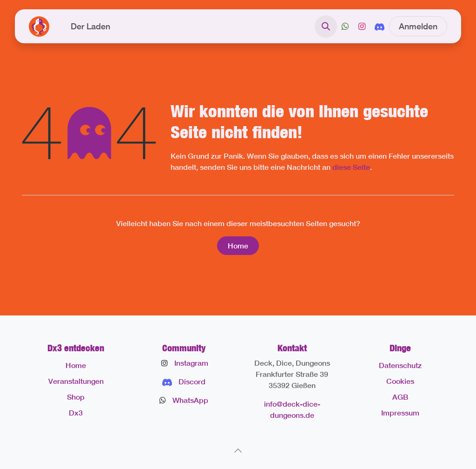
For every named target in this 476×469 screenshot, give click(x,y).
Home (238, 245)
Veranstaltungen (76, 381)
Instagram (191, 363)
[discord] (380, 26)
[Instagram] (362, 27)
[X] (345, 27)
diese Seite (351, 167)
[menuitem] (90, 26)
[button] (326, 27)
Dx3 (76, 412)
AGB (400, 397)
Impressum (400, 412)
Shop (76, 397)
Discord (192, 381)
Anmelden (418, 26)
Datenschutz (400, 365)
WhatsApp (190, 400)
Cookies (400, 381)
